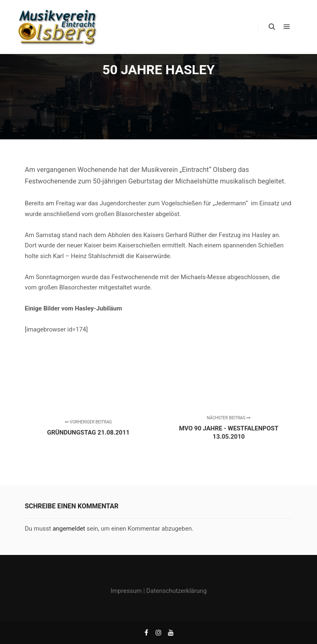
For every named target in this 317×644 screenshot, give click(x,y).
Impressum (126, 591)
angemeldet (69, 529)
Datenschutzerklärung (177, 591)
